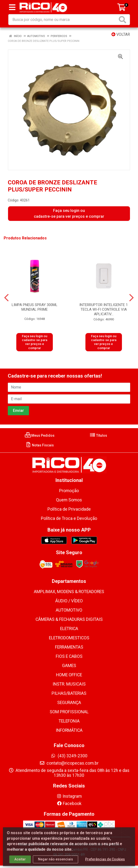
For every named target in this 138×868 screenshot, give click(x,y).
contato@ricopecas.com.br (69, 763)
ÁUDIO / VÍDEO (69, 601)
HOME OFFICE (69, 675)
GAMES (69, 666)
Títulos (98, 435)
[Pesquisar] (123, 20)
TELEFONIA (69, 721)
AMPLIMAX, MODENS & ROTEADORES (69, 592)
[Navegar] (6, 298)
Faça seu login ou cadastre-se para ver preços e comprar (69, 213)
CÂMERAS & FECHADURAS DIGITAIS (69, 619)
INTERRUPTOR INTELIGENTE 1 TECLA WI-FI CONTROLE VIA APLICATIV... (104, 309)
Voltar (121, 34)
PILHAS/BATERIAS (69, 693)
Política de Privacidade (69, 509)
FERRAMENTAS (69, 647)
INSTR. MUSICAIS (69, 684)
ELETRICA (69, 629)
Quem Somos (69, 500)
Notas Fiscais (40, 445)
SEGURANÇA (69, 703)
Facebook (69, 804)
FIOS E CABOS (69, 656)
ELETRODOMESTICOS (69, 638)
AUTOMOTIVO (69, 610)
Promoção (69, 491)
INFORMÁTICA (69, 730)
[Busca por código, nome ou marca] (63, 20)
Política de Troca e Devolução (69, 518)
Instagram (69, 796)
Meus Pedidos (40, 435)
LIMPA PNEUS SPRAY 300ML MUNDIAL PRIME (35, 307)
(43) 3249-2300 (69, 756)
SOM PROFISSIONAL (69, 712)
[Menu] (12, 7)
